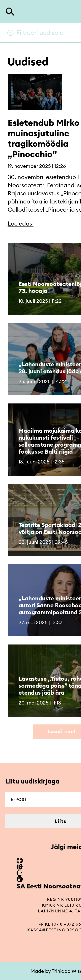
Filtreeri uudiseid (40, 33)
